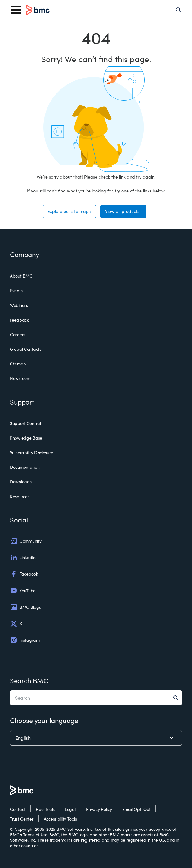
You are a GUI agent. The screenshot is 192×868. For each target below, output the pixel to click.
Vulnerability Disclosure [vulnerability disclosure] (31, 453)
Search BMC (29, 680)
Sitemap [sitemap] (18, 364)
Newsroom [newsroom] (20, 378)
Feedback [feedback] (19, 320)
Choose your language (44, 720)
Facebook (24, 574)
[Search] (178, 10)
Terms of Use (35, 835)
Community (26, 541)
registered (91, 840)
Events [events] (16, 291)
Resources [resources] (20, 497)
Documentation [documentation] (25, 467)
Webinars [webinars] (19, 305)
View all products (122, 211)
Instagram (25, 640)
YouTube (23, 590)
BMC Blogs (25, 607)
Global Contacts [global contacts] (26, 349)
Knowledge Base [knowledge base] (26, 438)
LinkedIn (23, 558)
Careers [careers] (18, 335)
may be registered (128, 840)
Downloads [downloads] (21, 482)
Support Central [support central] (25, 423)
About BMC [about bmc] (21, 276)
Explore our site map (68, 211)
